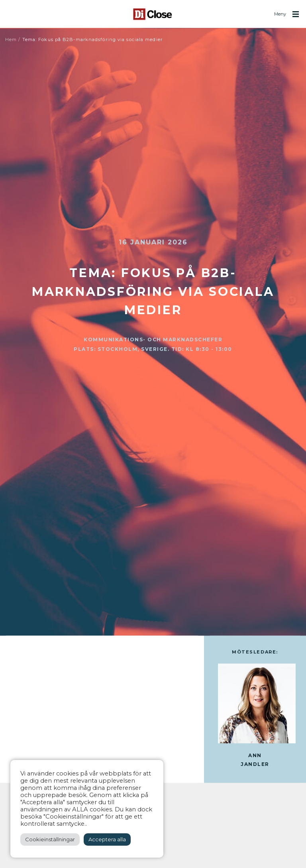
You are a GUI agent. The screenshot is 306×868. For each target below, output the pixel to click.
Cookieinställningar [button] (50, 839)
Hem (11, 39)
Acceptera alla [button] (107, 839)
